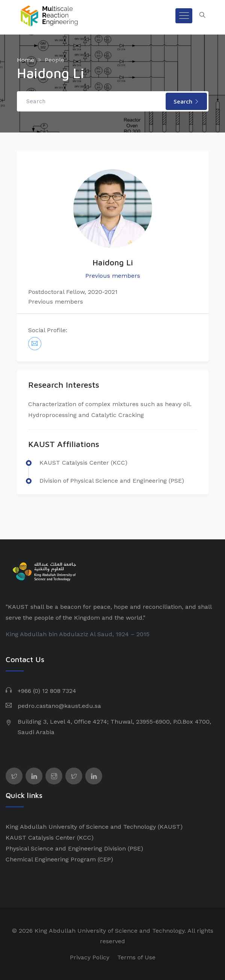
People (54, 60)
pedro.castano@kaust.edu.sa (59, 706)
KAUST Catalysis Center (40, 838)
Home (26, 60)
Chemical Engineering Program (51, 859)
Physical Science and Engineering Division (66, 848)
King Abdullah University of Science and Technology (81, 827)
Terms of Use (136, 957)
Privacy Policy (90, 957)
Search (186, 101)
